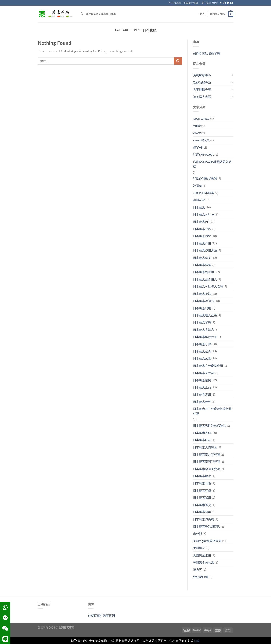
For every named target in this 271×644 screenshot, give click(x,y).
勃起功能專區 (202, 82)
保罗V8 (198, 147)
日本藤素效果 (202, 358)
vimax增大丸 (201, 140)
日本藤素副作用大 (205, 279)
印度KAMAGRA (203, 154)
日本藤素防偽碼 (204, 519)
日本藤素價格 (202, 265)
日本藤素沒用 (202, 394)
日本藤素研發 (202, 440)
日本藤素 (199, 207)
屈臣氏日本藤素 (204, 193)
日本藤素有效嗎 (204, 373)
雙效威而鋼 (201, 577)
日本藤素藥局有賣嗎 (207, 469)
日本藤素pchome (204, 214)
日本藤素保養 (202, 258)
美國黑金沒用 (202, 555)
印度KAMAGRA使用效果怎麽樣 (212, 164)
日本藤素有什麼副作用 (208, 366)
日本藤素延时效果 (205, 337)
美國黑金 (199, 548)
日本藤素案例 (202, 380)
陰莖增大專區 (202, 97)
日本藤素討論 (202, 483)
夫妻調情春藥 (202, 89)
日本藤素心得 (202, 344)
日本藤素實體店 (204, 330)
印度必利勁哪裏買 (205, 178)
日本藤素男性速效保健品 (209, 425)
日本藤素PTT (202, 222)
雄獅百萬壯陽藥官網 (207, 53)
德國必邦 (199, 200)
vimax (197, 133)
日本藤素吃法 (202, 294)
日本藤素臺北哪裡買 (207, 454)
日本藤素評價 (202, 490)
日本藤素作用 (202, 243)
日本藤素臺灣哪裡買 (207, 461)
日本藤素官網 (202, 322)
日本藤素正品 (202, 387)
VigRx (197, 126)
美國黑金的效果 (204, 562)
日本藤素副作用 (204, 272)
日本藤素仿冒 (202, 236)
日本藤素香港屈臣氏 (207, 526)
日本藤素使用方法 (205, 250)
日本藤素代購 (202, 229)
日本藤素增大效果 (205, 315)
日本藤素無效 (202, 402)
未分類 (198, 533)
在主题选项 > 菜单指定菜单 (183, 3)
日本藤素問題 (202, 308)
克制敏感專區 (202, 75)
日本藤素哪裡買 (204, 301)
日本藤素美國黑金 (205, 447)
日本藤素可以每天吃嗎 (208, 286)
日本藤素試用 (202, 497)
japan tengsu (201, 118)
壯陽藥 (198, 186)
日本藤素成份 (202, 351)
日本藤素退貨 (202, 505)
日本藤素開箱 (202, 512)
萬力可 (198, 569)
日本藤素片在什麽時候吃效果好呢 (212, 411)
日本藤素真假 (202, 433)
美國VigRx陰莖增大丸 (207, 541)
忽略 (197, 641)
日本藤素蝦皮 (202, 476)
